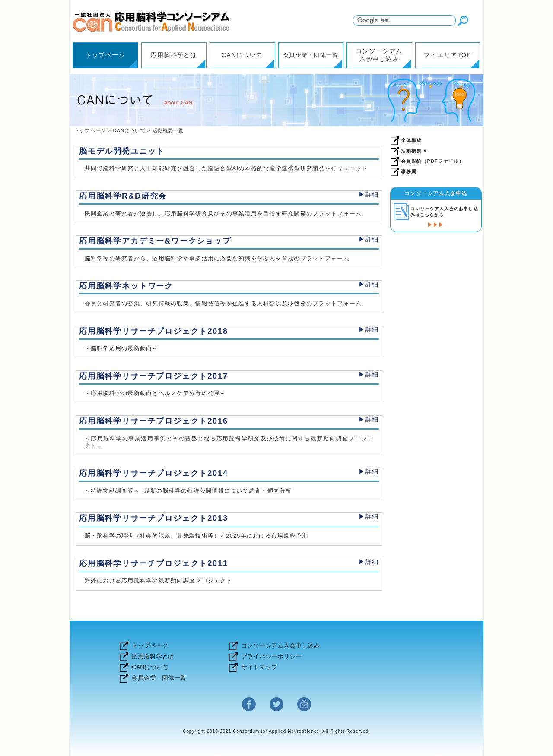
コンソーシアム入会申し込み (379, 55)
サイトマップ (259, 667)
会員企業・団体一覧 (311, 55)
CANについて (242, 55)
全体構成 (411, 140)
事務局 (409, 171)
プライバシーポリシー (271, 656)
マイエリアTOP (448, 55)
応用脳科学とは (174, 55)
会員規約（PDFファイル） (432, 161)
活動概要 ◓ (414, 151)
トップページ (105, 55)
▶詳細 (369, 194)
